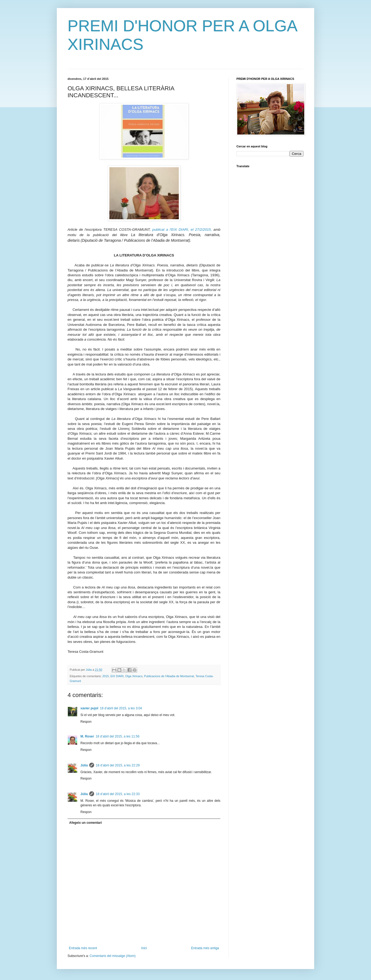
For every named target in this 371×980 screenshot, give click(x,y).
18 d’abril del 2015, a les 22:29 (118, 765)
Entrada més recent (83, 948)
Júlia (84, 765)
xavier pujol (89, 708)
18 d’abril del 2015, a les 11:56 (118, 736)
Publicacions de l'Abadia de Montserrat (169, 676)
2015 (106, 676)
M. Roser (87, 736)
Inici (144, 948)
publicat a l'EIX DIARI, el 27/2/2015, (183, 230)
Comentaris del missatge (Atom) (112, 956)
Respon (86, 722)
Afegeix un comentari (86, 823)
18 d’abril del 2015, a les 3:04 (121, 708)
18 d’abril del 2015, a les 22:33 (118, 794)
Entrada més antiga (205, 948)
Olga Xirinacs (134, 676)
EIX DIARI (117, 676)
